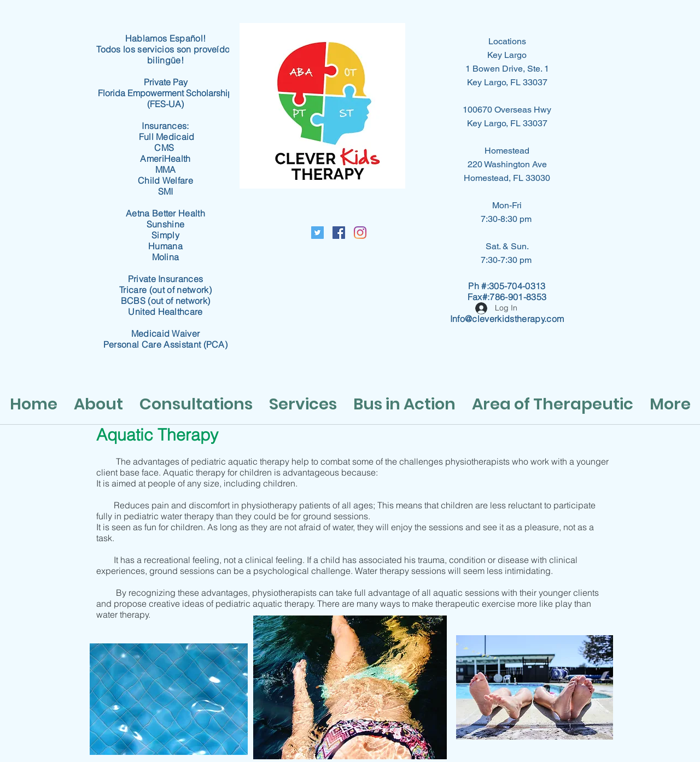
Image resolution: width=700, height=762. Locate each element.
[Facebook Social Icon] (339, 233)
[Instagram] (360, 233)
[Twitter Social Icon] (317, 233)
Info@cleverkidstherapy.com (507, 319)
